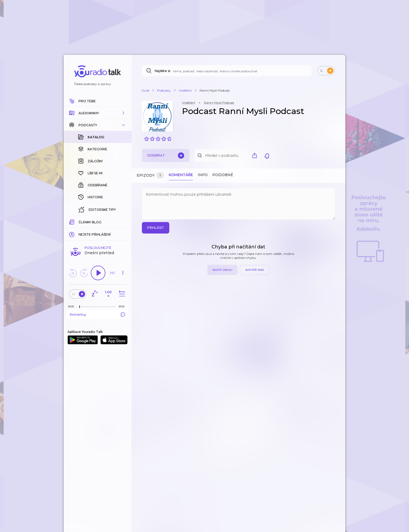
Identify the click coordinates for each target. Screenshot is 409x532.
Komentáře (181, 175)
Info (203, 175)
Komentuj (98, 314)
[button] (98, 113)
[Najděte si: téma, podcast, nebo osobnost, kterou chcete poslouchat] (227, 71)
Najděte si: (163, 71)
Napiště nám (255, 270)
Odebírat (166, 156)
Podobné (223, 175)
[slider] (80, 307)
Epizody (150, 175)
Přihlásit (156, 228)
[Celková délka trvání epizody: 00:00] (123, 306)
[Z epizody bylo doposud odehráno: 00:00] (72, 306)
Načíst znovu (222, 270)
